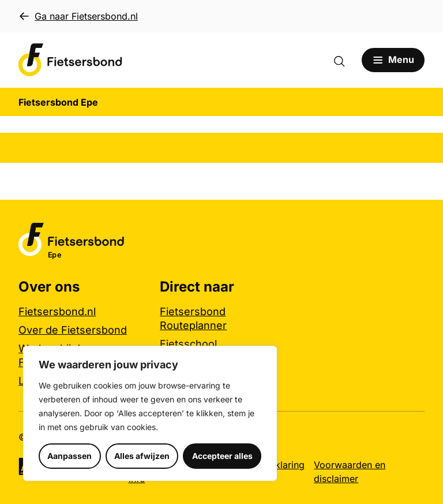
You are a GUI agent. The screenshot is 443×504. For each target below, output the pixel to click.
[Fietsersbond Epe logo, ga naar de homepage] (70, 60)
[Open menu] (393, 60)
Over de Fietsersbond (73, 330)
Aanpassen (70, 456)
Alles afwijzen (142, 456)
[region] (150, 413)
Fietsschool (188, 344)
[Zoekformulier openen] (345, 60)
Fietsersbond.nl (57, 311)
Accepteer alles (222, 456)
